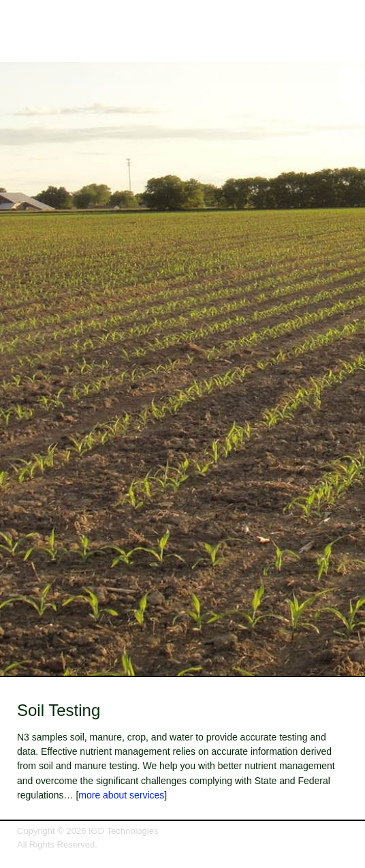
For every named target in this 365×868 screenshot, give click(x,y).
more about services (121, 795)
